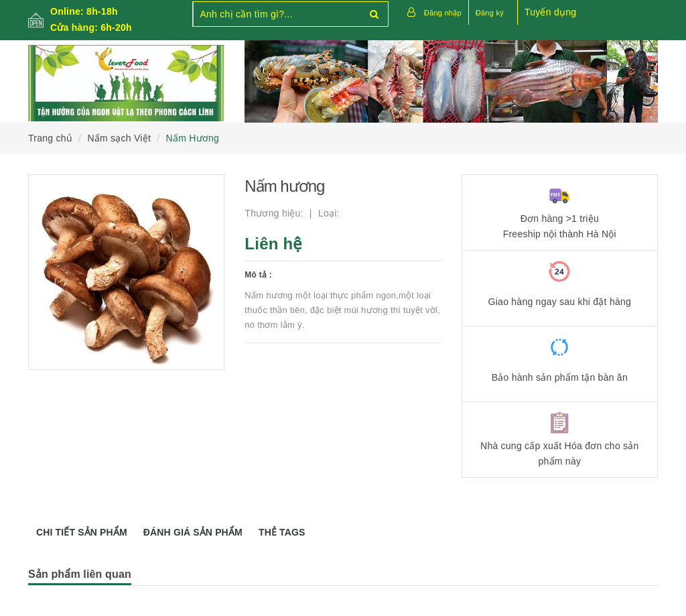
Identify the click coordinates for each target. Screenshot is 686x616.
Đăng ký (490, 13)
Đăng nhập (443, 13)
